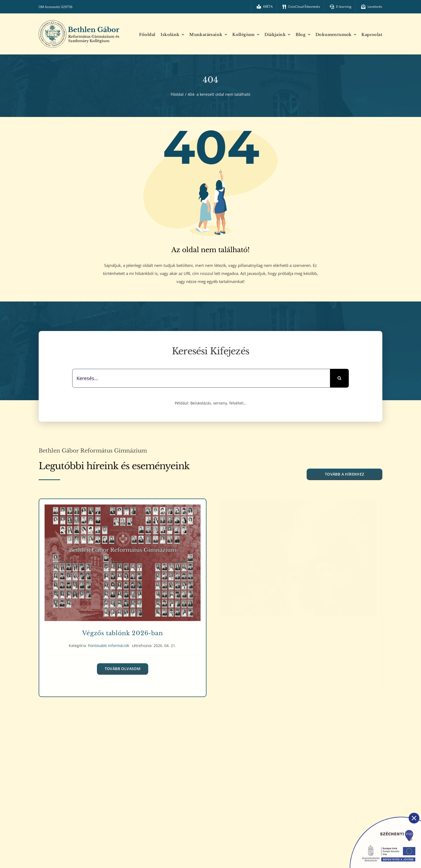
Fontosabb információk (109, 643)
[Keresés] (339, 378)
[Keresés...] (201, 378)
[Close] (414, 818)
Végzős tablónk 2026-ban (122, 630)
